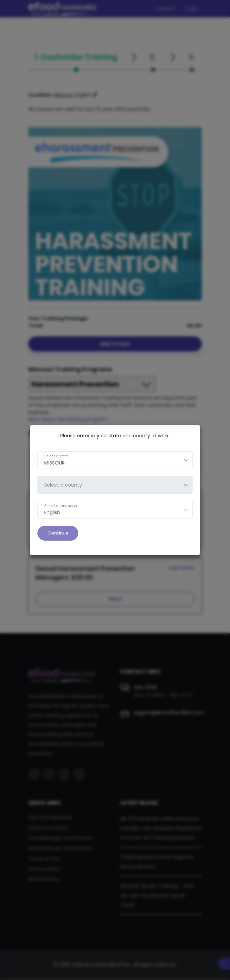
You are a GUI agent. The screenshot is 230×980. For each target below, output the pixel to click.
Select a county (63, 485)
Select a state (56, 456)
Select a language (61, 506)
